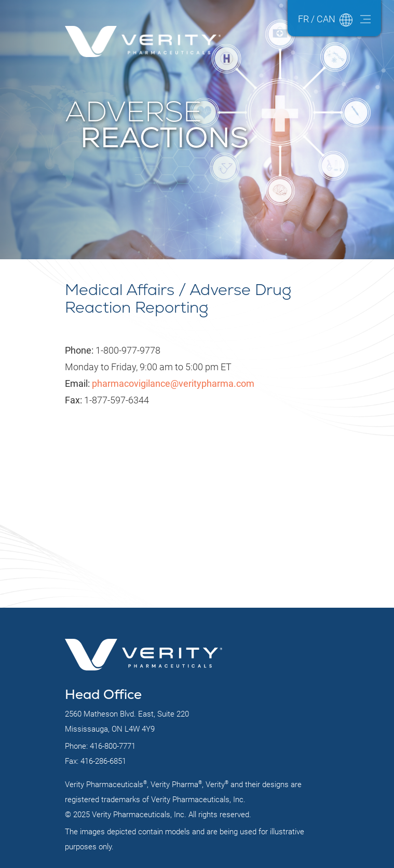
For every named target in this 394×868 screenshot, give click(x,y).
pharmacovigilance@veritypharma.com (173, 383)
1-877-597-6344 (107, 400)
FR (303, 19)
